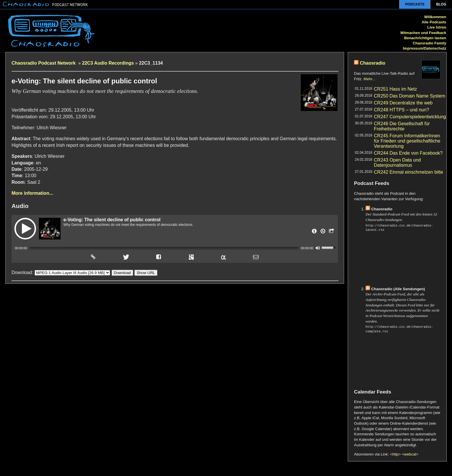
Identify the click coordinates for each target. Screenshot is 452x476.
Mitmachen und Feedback (423, 33)
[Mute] (318, 248)
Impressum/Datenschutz (425, 48)
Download (122, 272)
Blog (441, 4)
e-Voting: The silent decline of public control (112, 220)
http (395, 454)
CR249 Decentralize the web (403, 103)
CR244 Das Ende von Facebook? (408, 153)
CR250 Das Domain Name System (409, 96)
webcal (410, 454)
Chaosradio (372, 63)
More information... (32, 193)
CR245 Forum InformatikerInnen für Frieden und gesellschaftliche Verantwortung (407, 141)
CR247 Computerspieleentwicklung (410, 117)
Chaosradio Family (430, 43)
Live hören (437, 27)
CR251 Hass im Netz (395, 89)
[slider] (164, 248)
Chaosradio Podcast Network (44, 63)
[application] (175, 248)
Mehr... (369, 79)
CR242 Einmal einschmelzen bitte (408, 172)
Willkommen (435, 17)
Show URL (146, 272)
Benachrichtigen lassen (425, 38)
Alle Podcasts (434, 22)
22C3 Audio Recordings (108, 63)
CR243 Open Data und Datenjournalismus (397, 163)
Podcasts (415, 4)
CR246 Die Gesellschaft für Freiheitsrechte (402, 126)
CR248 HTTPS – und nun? (401, 110)
